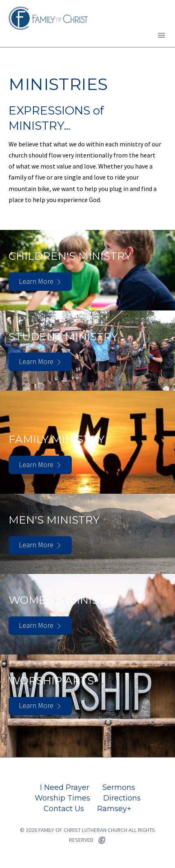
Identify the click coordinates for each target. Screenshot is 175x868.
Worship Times (62, 798)
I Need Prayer (65, 787)
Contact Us (64, 809)
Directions (122, 798)
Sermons (119, 787)
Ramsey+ (114, 809)
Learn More (36, 281)
